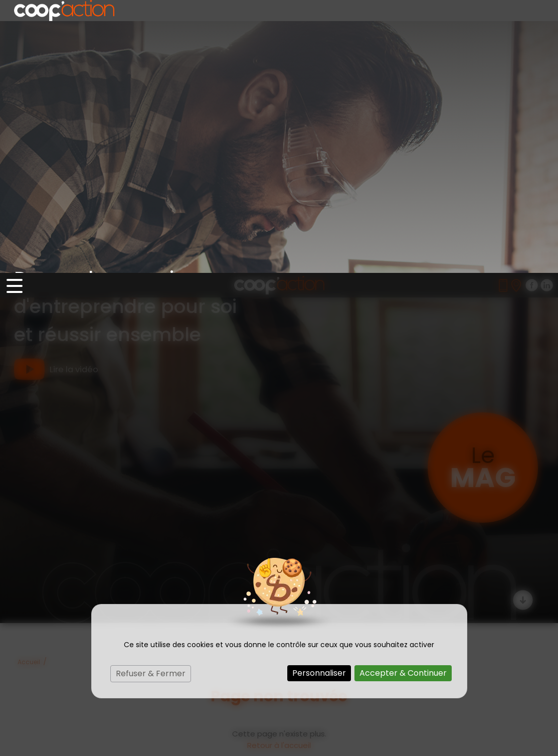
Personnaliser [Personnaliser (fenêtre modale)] (319, 400)
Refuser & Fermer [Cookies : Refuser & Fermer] (151, 401)
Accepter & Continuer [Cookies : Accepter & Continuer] (403, 400)
